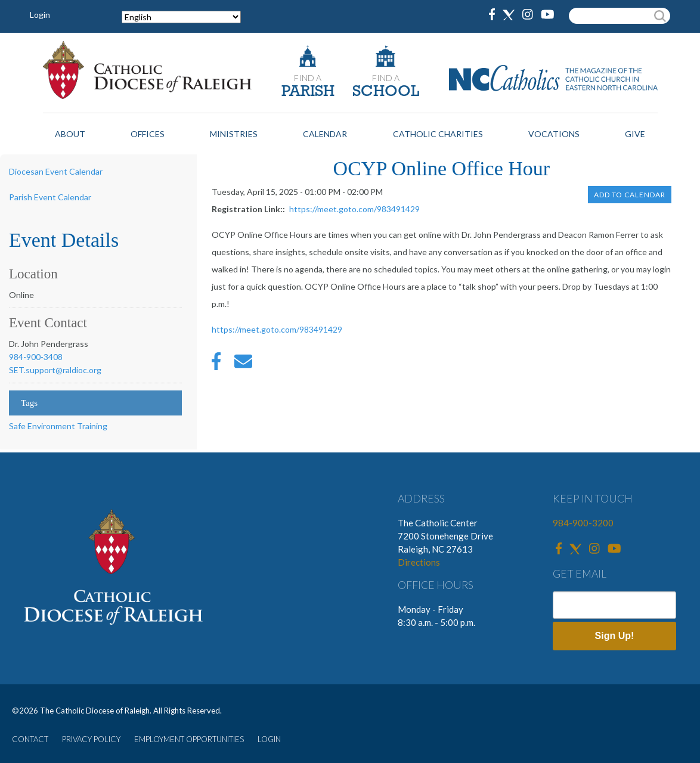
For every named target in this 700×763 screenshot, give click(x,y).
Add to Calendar (630, 195)
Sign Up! (615, 636)
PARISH (308, 92)
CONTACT (30, 739)
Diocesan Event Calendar (56, 171)
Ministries (234, 134)
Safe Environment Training (58, 426)
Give (635, 134)
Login (40, 15)
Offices (148, 134)
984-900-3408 (36, 357)
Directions (419, 562)
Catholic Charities (438, 134)
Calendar (325, 134)
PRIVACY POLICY (91, 739)
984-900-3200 (583, 523)
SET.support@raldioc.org (55, 370)
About (70, 134)
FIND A (308, 78)
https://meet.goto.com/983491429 (354, 209)
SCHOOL (386, 92)
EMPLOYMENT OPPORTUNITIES (189, 739)
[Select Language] (181, 17)
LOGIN (269, 739)
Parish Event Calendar (50, 197)
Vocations (554, 134)
